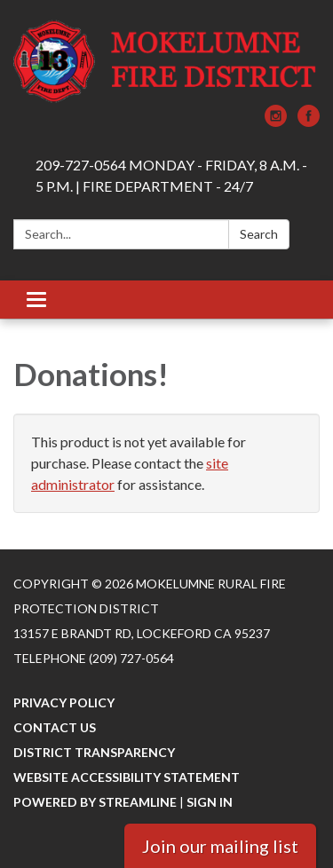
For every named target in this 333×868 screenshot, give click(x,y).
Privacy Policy (64, 702)
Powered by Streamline (95, 802)
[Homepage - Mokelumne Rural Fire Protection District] (166, 61)
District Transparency (94, 752)
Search (259, 234)
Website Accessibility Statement (127, 777)
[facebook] (309, 121)
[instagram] (276, 121)
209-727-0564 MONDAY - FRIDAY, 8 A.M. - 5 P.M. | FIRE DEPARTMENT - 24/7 (171, 175)
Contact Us (55, 727)
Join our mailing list (220, 846)
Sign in (210, 802)
